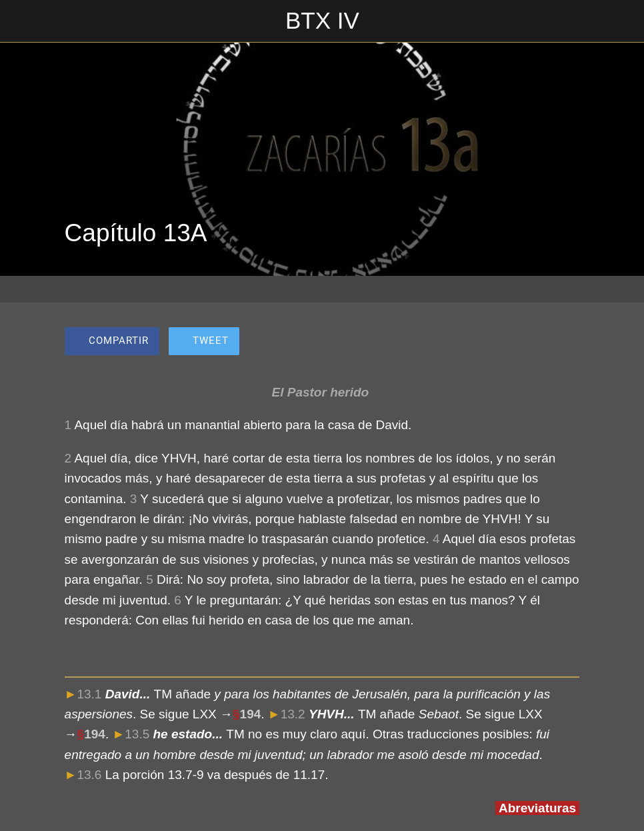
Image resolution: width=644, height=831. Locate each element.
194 (251, 714)
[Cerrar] (21, 21)
